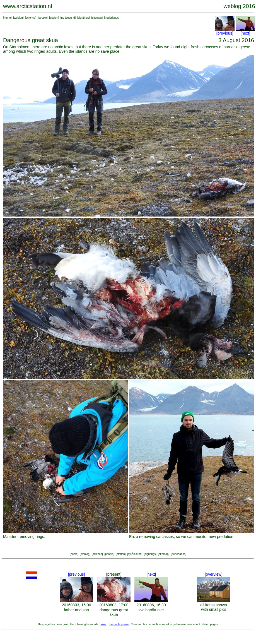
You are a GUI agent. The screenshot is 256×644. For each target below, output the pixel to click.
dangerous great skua (114, 612)
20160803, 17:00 (114, 605)
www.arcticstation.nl (28, 6)
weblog (18, 18)
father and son (76, 610)
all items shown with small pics (214, 607)
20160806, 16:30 (151, 605)
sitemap (97, 18)
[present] (114, 574)
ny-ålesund (68, 18)
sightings (84, 18)
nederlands (112, 18)
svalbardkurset (151, 610)
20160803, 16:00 (76, 605)
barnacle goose (119, 624)
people (43, 18)
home (7, 18)
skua (104, 624)
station (54, 18)
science (31, 18)
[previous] (225, 33)
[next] (245, 33)
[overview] (213, 574)
